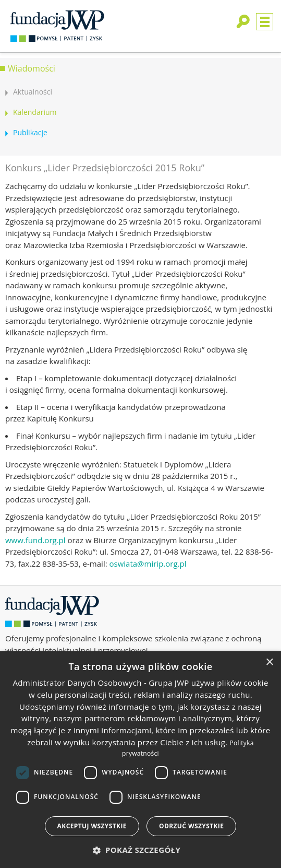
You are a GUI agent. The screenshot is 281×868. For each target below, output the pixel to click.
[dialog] (140, 760)
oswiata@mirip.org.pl (148, 564)
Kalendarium (35, 112)
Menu (265, 22)
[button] (141, 850)
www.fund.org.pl (35, 540)
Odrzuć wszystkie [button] (191, 826)
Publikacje (30, 132)
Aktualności (33, 92)
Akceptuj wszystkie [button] (92, 826)
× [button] (269, 662)
